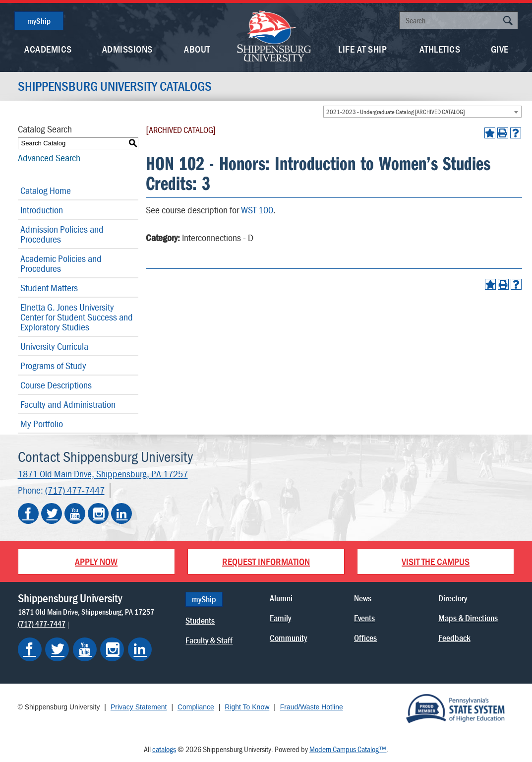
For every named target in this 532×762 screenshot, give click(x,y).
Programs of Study (53, 365)
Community (288, 638)
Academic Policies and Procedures (61, 263)
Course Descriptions (56, 385)
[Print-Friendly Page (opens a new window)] (503, 133)
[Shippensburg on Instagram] (112, 649)
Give (500, 49)
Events (364, 618)
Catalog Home (46, 190)
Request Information (266, 561)
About (197, 49)
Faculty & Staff (209, 640)
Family (280, 618)
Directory (453, 598)
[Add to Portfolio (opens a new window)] (490, 133)
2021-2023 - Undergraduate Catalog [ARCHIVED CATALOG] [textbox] (396, 112)
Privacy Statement (139, 707)
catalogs (164, 749)
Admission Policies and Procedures (62, 234)
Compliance (196, 707)
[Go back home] (274, 35)
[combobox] (422, 112)
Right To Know (247, 707)
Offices (365, 638)
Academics (48, 49)
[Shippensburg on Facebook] (30, 649)
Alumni (281, 598)
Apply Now (96, 561)
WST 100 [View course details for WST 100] (257, 210)
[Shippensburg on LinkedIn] (140, 649)
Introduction (42, 210)
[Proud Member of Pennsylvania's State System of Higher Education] (455, 708)
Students (200, 620)
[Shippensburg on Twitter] (57, 649)
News (363, 598)
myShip (39, 21)
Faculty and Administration (68, 404)
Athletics (440, 49)
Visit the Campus (436, 561)
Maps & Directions (468, 618)
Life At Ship (362, 49)
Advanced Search (49, 158)
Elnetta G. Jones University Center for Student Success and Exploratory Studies (77, 317)
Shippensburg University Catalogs (115, 86)
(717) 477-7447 (75, 490)
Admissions (127, 49)
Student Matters (49, 287)
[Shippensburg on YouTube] (85, 649)
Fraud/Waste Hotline (312, 707)
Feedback (454, 638)
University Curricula (54, 346)
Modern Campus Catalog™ (348, 749)
